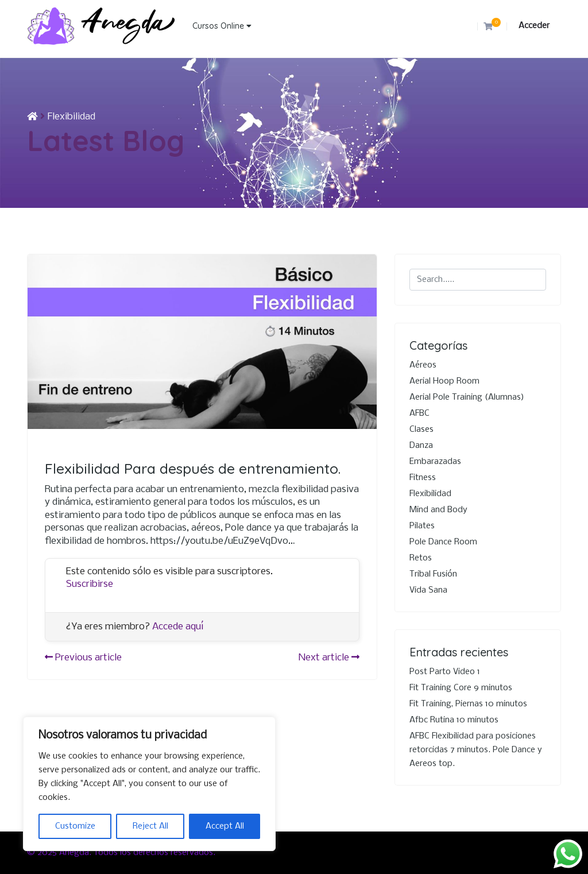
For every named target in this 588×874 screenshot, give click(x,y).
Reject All (150, 826)
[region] (149, 784)
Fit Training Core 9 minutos (461, 688)
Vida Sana (428, 590)
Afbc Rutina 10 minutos (454, 720)
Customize (75, 826)
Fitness (423, 478)
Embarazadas (435, 462)
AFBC (419, 413)
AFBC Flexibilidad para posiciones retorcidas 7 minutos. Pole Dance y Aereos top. (476, 750)
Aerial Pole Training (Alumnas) (467, 397)
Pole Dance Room (443, 542)
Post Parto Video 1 (445, 672)
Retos (421, 558)
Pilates (422, 526)
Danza (421, 446)
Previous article (83, 658)
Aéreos (423, 365)
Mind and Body (438, 510)
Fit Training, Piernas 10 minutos (468, 704)
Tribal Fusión (433, 574)
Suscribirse (90, 584)
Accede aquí (178, 627)
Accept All (225, 826)
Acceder (534, 26)
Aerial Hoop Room (444, 381)
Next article (329, 658)
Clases (421, 430)
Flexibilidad (71, 117)
